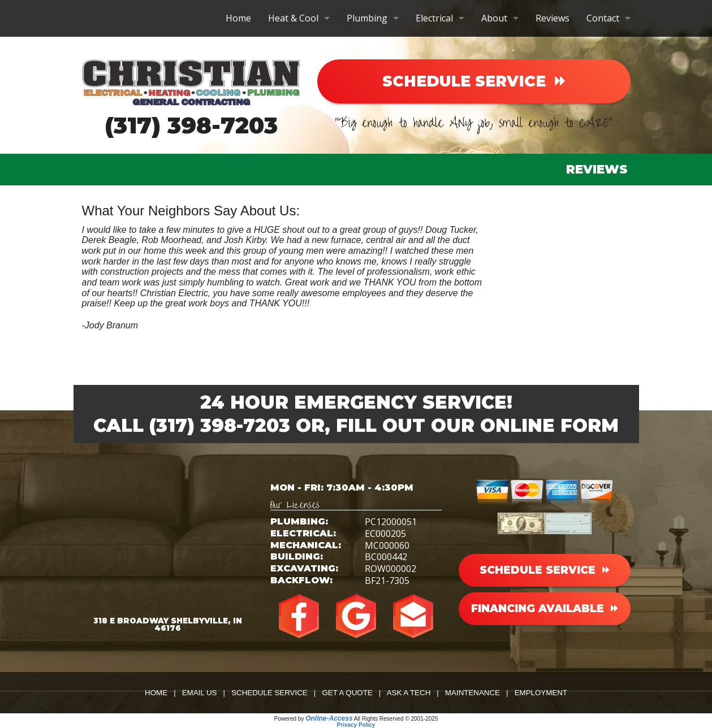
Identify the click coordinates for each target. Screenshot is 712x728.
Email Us (200, 693)
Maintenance (472, 693)
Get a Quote (347, 693)
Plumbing (367, 18)
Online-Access (329, 718)
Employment (541, 693)
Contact (603, 18)
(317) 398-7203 (191, 125)
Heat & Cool (293, 18)
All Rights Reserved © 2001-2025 (396, 719)
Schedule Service (269, 693)
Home (238, 18)
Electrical (434, 18)
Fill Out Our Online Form (477, 425)
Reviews (553, 18)
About (494, 18)
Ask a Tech (409, 693)
